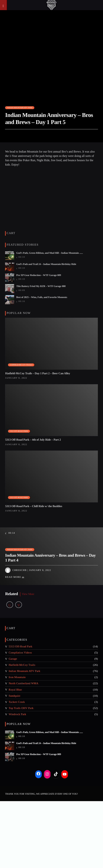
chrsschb (19, 570)
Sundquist (15, 696)
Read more (15, 577)
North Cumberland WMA (24, 683)
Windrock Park (17, 714)
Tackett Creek (17, 702)
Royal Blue (15, 690)
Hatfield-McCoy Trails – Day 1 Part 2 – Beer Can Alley (38, 373)
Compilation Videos (20, 653)
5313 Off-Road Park (19, 431)
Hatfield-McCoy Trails (21, 365)
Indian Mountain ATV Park (20, 108)
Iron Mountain (17, 677)
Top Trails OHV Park (21, 708)
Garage (13, 659)
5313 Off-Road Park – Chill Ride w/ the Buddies (34, 506)
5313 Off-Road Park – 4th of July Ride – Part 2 (33, 440)
